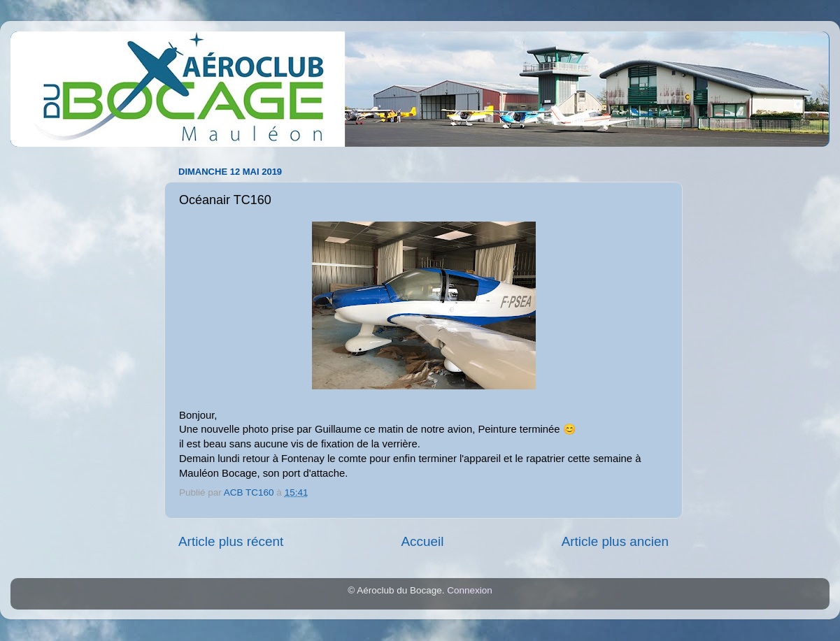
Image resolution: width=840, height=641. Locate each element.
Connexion (470, 590)
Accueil (422, 541)
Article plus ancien (615, 541)
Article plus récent (231, 541)
